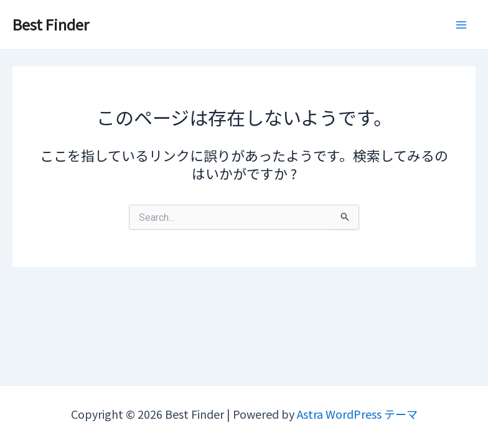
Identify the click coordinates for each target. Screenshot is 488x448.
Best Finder (51, 24)
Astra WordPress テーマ (357, 414)
